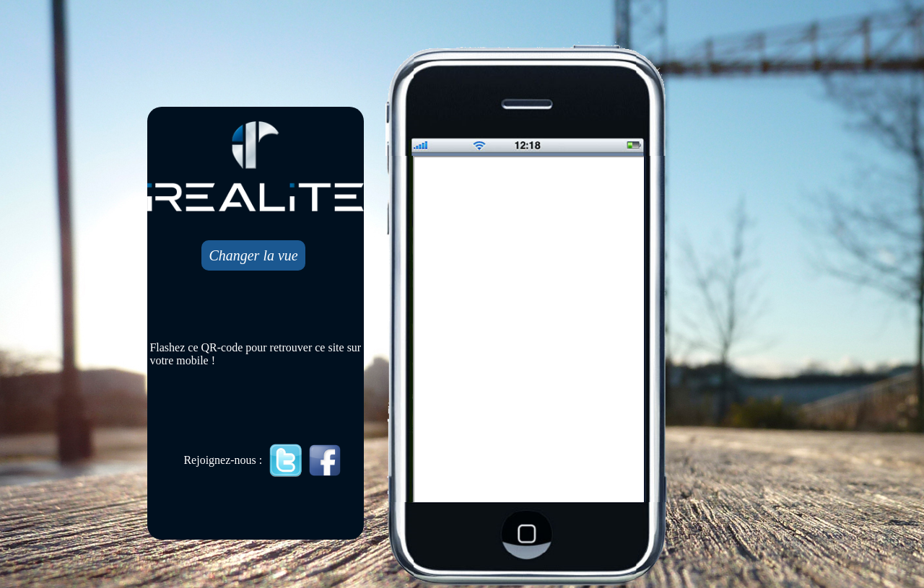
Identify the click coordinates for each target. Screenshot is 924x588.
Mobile (530, 330)
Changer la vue (253, 255)
